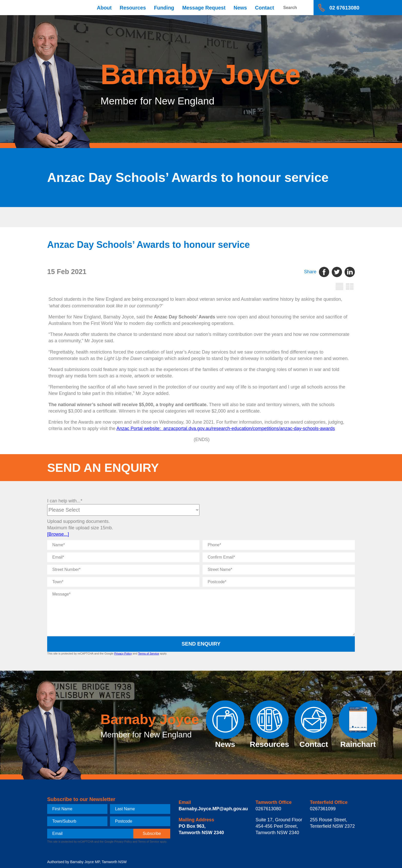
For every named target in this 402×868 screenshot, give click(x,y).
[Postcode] (279, 582)
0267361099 (323, 809)
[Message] (201, 612)
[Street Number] (123, 570)
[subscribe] (152, 834)
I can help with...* (65, 501)
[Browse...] (58, 534)
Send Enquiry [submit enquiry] (201, 644)
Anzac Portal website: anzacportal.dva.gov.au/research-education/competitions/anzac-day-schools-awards (226, 428)
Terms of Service (148, 654)
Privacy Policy (123, 654)
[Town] (123, 582)
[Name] (123, 545)
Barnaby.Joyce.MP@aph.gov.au (213, 809)
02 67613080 (344, 8)
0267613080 (268, 809)
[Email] (123, 557)
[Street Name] (279, 570)
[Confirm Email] (279, 557)
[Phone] (279, 545)
